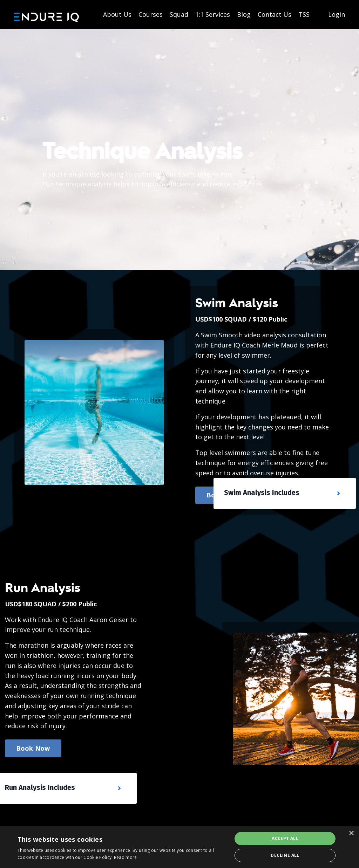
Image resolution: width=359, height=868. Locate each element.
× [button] (351, 833)
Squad (179, 14)
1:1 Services (213, 14)
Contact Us (275, 14)
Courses (151, 14)
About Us (117, 14)
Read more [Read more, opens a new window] (126, 857)
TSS (304, 14)
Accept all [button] (285, 838)
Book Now (33, 748)
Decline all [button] (285, 855)
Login (337, 14)
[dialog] (179, 847)
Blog (244, 14)
